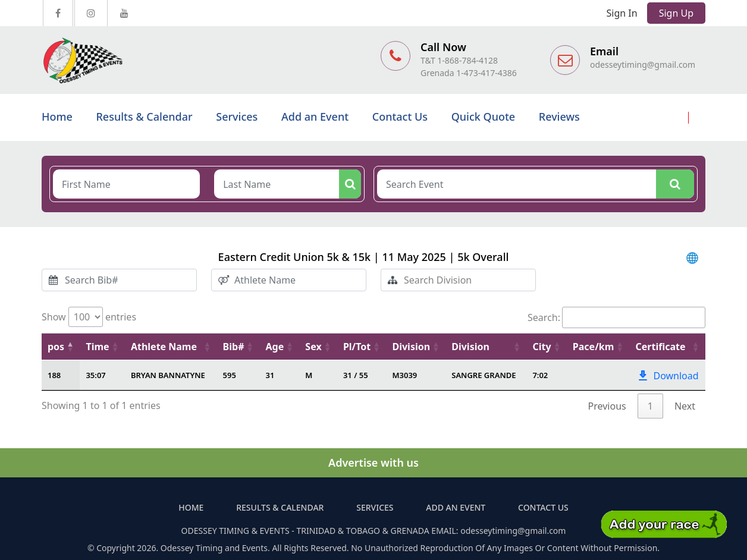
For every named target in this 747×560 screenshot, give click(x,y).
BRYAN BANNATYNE (168, 375)
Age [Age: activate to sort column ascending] (275, 347)
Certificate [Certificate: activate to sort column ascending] (660, 347)
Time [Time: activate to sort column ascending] (97, 347)
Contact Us (400, 117)
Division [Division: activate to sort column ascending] (411, 347)
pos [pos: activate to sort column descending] (56, 347)
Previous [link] (607, 406)
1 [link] (650, 406)
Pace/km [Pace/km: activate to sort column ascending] (594, 347)
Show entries (89, 317)
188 (54, 375)
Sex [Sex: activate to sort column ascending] (313, 347)
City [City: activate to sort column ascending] (542, 347)
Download (667, 376)
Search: (616, 317)
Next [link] (685, 406)
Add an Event (315, 117)
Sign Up (676, 13)
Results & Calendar (144, 117)
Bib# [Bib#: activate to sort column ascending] (234, 347)
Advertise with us (373, 463)
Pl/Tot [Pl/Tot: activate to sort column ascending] (357, 347)
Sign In (622, 13)
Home (57, 117)
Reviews (559, 117)
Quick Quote (483, 117)
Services (237, 117)
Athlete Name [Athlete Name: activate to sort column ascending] (164, 347)
